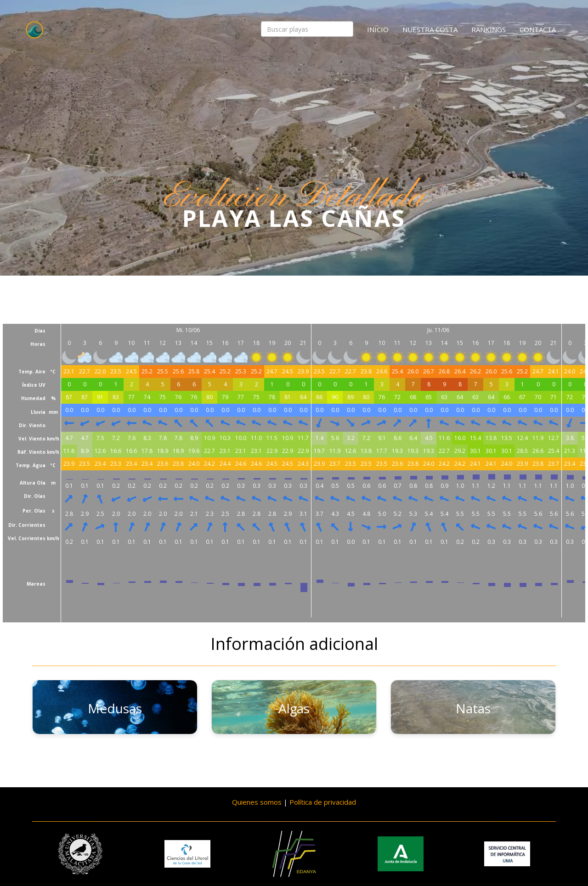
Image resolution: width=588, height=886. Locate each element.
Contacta (538, 29)
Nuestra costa (430, 29)
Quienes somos (257, 802)
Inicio (378, 29)
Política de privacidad (323, 802)
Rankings (489, 29)
